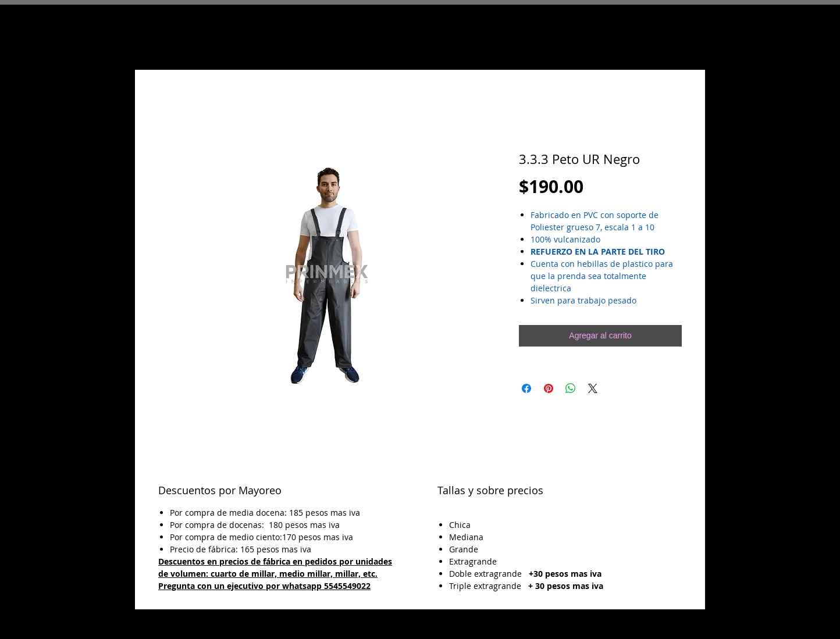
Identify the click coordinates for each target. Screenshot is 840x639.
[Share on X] (593, 388)
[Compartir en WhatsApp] (571, 388)
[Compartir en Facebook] (526, 388)
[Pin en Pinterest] (549, 388)
